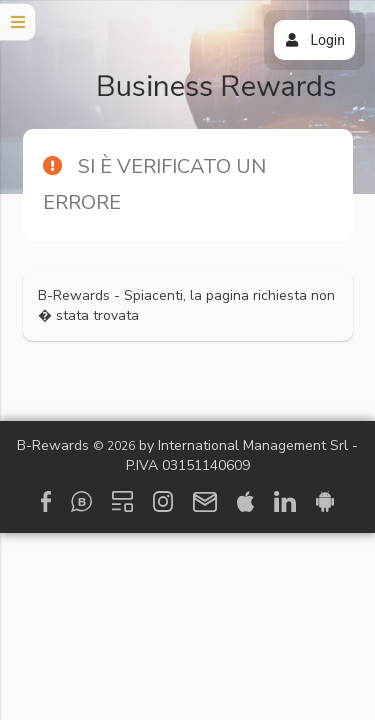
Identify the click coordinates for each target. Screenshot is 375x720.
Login (314, 40)
